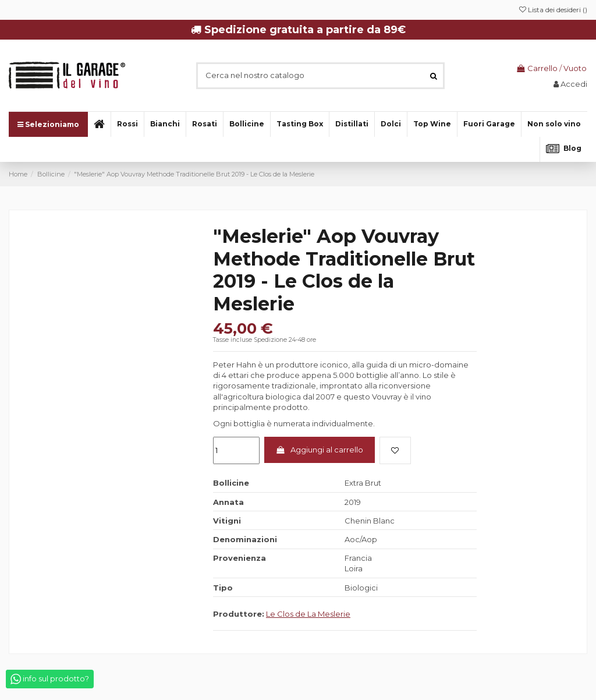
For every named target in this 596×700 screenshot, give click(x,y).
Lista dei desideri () (553, 10)
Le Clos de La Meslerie (308, 614)
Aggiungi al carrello (319, 450)
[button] (554, 124)
